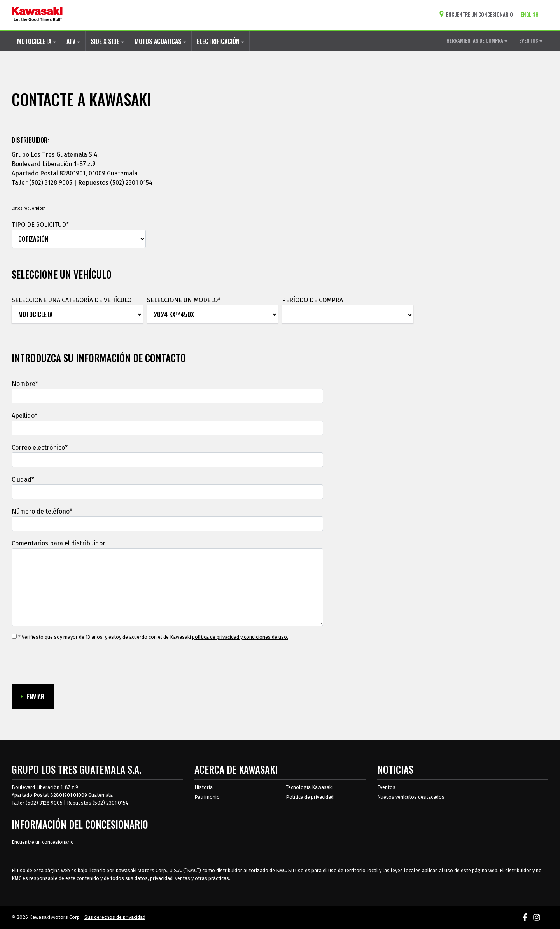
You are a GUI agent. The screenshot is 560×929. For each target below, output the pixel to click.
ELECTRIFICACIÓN (220, 41)
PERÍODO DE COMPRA (312, 300)
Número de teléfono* (42, 511)
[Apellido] (167, 428)
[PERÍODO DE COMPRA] (348, 315)
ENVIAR (33, 697)
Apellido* (24, 416)
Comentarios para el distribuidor (59, 543)
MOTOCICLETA (37, 41)
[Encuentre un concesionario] (478, 15)
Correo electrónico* (40, 448)
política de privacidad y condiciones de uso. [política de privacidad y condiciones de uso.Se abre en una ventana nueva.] (240, 637)
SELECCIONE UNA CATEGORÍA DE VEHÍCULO (72, 300)
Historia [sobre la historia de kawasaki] (204, 787)
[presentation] (71, 663)
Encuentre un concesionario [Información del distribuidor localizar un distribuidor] (43, 842)
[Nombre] (167, 396)
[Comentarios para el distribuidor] (167, 587)
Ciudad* (23, 479)
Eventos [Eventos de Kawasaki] (386, 787)
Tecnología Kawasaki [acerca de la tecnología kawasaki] (309, 787)
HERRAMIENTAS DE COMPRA (477, 40)
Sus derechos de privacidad (115, 917)
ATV (73, 41)
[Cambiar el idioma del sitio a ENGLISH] (532, 15)
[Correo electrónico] (167, 460)
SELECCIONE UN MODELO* (184, 300)
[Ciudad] (167, 492)
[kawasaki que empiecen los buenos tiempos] (37, 15)
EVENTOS (531, 40)
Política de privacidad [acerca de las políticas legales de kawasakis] (310, 797)
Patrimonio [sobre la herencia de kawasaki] (207, 797)
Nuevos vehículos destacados (411, 797)
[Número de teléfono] (167, 524)
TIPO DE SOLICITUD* (40, 225)
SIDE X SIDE (107, 41)
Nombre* (25, 384)
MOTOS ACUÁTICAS (160, 41)
